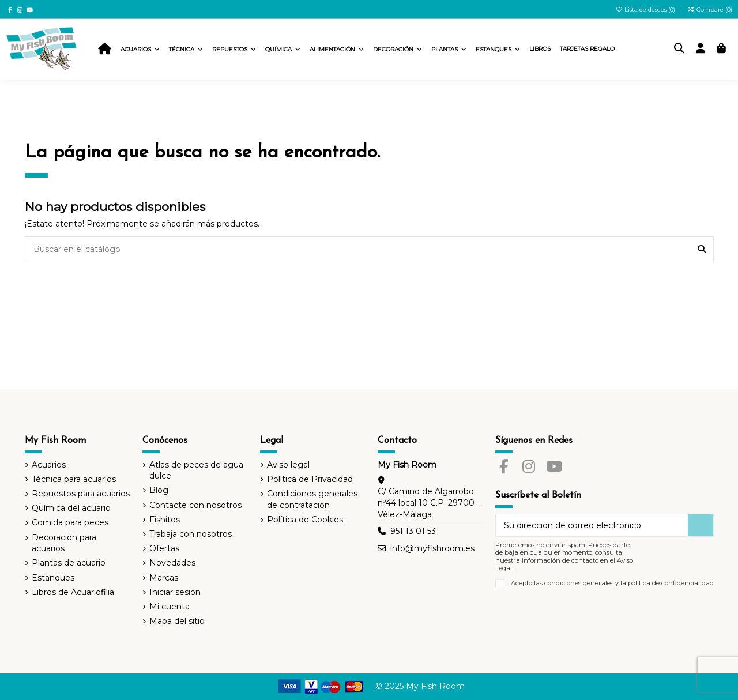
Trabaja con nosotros (191, 534)
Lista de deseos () (647, 10)
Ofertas (164, 548)
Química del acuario (71, 508)
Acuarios (49, 465)
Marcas (164, 578)
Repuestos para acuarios (81, 494)
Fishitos (165, 520)
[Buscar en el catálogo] (702, 249)
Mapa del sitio (177, 621)
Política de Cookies (305, 520)
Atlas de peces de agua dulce (196, 471)
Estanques (53, 578)
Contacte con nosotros (195, 505)
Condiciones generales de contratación (312, 499)
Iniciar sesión (175, 592)
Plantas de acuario (69, 563)
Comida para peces (70, 522)
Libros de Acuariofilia (73, 592)
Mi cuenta (170, 607)
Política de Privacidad (310, 479)
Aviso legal (288, 465)
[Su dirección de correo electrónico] (592, 525)
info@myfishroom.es (432, 548)
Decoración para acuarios (64, 543)
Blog (159, 490)
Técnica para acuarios (74, 479)
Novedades (172, 563)
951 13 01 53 (413, 531)
